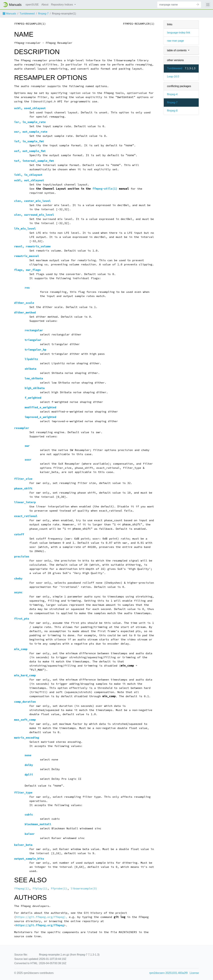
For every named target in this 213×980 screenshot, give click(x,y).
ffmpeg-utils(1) (105, 189)
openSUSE (32, 5)
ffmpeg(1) (22, 889)
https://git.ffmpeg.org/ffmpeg (40, 925)
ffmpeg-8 (172, 111)
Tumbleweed (27, 14)
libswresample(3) (84, 889)
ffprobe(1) (59, 889)
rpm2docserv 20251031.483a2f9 (168, 973)
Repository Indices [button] (62, 5)
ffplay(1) (40, 889)
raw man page (175, 41)
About (45, 5)
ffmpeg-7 (43, 14)
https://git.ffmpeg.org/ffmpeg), (42, 917)
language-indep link (179, 33)
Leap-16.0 (173, 76)
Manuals (9, 14)
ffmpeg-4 (172, 94)
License (194, 973)
